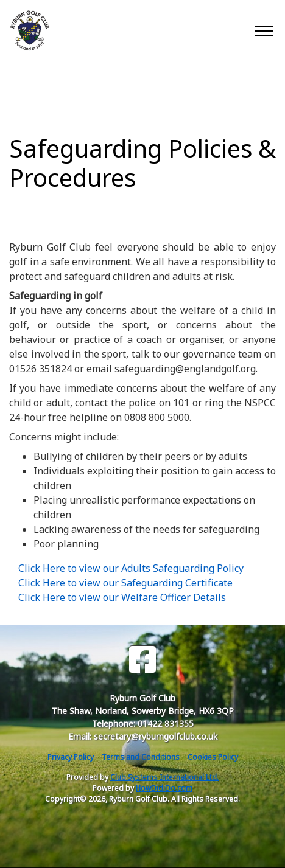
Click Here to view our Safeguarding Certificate (125, 583)
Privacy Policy (71, 757)
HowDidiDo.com (164, 788)
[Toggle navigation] (263, 30)
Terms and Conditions (141, 757)
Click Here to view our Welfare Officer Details (122, 597)
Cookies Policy (213, 757)
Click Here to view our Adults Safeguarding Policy (131, 568)
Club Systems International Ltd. (164, 777)
